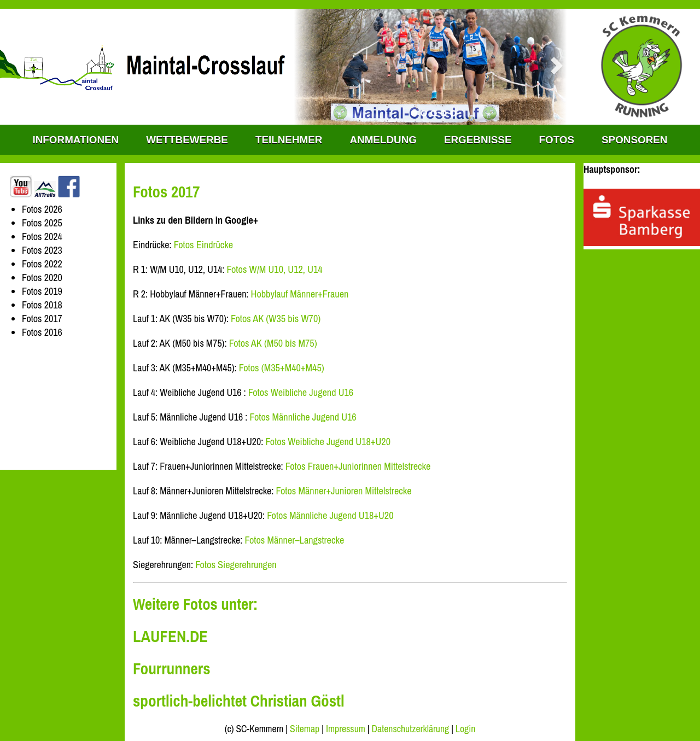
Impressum (346, 729)
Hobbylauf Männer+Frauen (300, 294)
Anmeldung (383, 140)
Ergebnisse (478, 140)
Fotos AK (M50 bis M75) (273, 343)
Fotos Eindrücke (203, 245)
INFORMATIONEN (76, 140)
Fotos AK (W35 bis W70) (276, 319)
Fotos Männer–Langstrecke (295, 540)
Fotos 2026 (42, 209)
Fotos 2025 (42, 223)
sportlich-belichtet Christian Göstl (239, 701)
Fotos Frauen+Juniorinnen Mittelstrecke (358, 466)
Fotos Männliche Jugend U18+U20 (330, 515)
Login (465, 729)
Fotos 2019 (42, 291)
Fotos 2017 (42, 319)
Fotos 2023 (42, 250)
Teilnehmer (289, 140)
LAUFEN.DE (170, 636)
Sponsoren (634, 140)
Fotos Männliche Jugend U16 (303, 417)
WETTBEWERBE (187, 140)
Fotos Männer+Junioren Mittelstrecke (344, 491)
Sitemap (305, 729)
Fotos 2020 (42, 278)
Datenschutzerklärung (411, 729)
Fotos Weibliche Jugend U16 (301, 392)
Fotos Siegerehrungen (236, 565)
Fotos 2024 (42, 237)
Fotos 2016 (42, 332)
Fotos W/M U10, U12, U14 (275, 269)
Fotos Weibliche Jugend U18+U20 (328, 442)
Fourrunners (172, 669)
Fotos (556, 140)
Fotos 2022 (42, 264)
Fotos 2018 (42, 305)
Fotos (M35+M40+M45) (282, 368)
